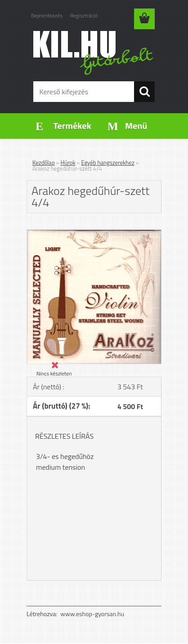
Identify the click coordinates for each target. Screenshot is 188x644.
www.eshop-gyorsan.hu (92, 614)
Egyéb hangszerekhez (107, 163)
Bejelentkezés (47, 15)
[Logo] (94, 53)
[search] (144, 92)
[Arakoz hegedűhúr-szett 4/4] (94, 234)
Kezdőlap (44, 163)
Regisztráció (84, 15)
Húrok (68, 163)
